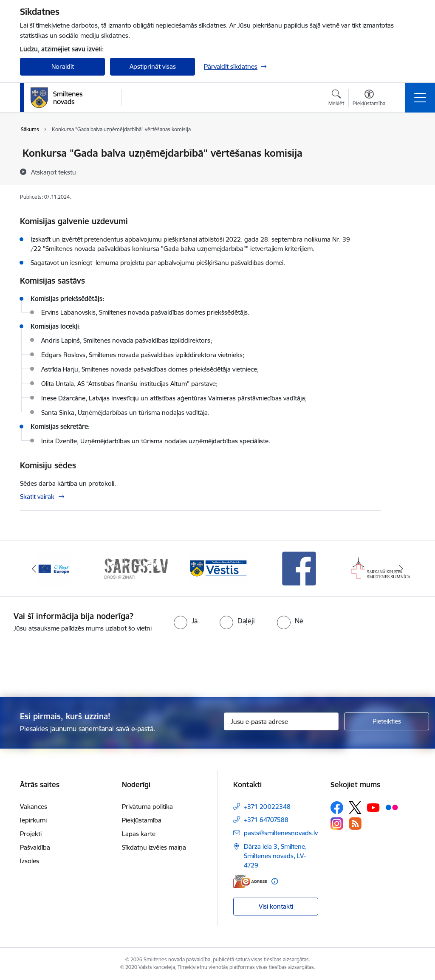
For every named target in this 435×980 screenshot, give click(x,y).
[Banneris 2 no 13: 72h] (136, 568)
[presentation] (217, 665)
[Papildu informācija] (275, 881)
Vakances (34, 807)
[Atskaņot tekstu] (54, 172)
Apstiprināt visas (153, 66)
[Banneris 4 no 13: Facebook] (299, 568)
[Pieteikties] (387, 721)
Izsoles (30, 861)
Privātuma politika (147, 807)
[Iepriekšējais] (34, 569)
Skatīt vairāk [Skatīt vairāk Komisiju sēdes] (37, 497)
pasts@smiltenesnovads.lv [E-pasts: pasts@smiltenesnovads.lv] (281, 833)
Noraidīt (63, 66)
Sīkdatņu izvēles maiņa (154, 847)
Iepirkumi (33, 820)
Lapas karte (139, 834)
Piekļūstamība (142, 820)
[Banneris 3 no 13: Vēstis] (217, 568)
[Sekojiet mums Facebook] (337, 808)
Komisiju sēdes (48, 465)
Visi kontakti (276, 906)
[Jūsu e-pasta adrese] (281, 721)
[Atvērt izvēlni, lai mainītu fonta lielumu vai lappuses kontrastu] (369, 99)
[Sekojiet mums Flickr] (392, 807)
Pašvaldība (35, 847)
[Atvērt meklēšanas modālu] (336, 99)
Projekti (31, 834)
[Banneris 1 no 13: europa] (54, 568)
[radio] (186, 621)
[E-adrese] (250, 881)
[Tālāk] (401, 569)
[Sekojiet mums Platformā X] (355, 808)
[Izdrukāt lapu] (403, 150)
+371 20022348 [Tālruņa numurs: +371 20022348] (267, 807)
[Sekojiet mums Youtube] (373, 807)
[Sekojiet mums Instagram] (337, 824)
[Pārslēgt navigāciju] (420, 98)
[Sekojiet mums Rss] (355, 824)
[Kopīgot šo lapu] (403, 171)
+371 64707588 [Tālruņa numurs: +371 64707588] (266, 820)
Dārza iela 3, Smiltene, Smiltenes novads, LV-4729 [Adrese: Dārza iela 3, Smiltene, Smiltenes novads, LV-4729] (275, 856)
